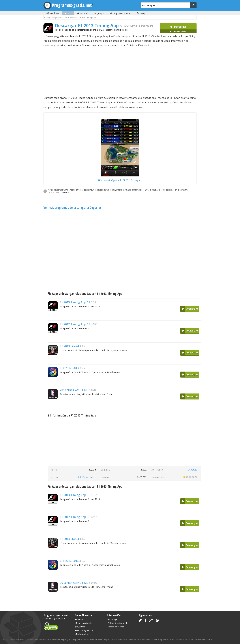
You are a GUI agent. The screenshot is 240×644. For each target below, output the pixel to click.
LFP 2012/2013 (69, 368)
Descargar (178, 29)
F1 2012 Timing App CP (75, 324)
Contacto (80, 619)
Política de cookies (115, 627)
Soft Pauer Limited (87, 477)
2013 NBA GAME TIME (74, 390)
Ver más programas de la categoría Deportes (72, 208)
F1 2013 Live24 (69, 346)
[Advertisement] (120, 72)
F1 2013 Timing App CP (75, 302)
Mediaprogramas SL (84, 630)
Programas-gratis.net (72, 5)
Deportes (192, 470)
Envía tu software (83, 634)
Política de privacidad (117, 623)
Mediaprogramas (53, 618)
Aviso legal (112, 619)
